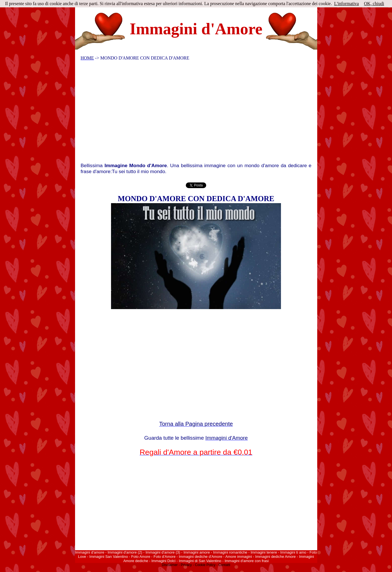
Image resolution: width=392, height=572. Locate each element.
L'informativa (347, 4)
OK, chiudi (374, 4)
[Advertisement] (192, 113)
